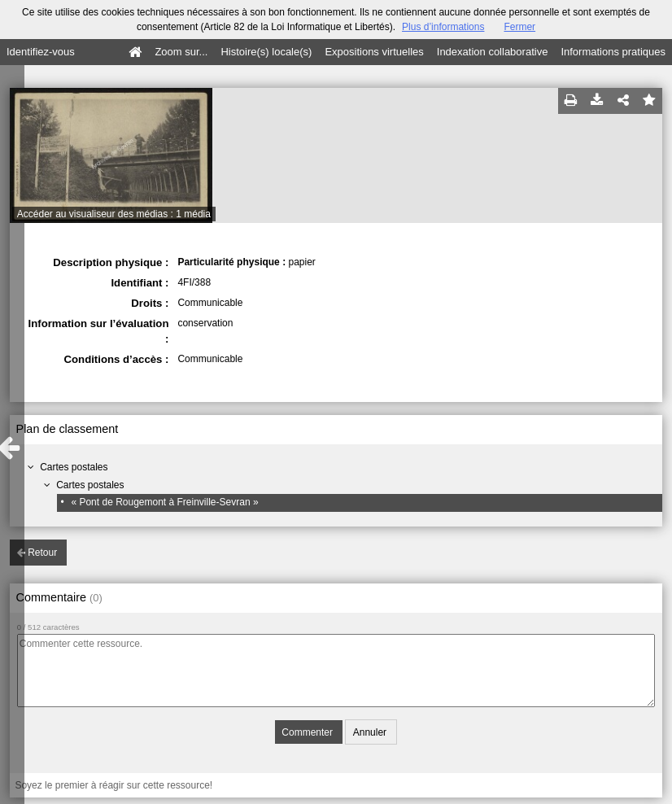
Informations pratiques (613, 52)
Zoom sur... (181, 52)
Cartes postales (74, 467)
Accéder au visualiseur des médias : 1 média (114, 214)
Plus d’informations (443, 27)
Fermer (519, 27)
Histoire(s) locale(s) (266, 52)
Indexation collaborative (493, 52)
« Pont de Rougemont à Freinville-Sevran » (164, 502)
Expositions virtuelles (374, 52)
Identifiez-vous (41, 52)
